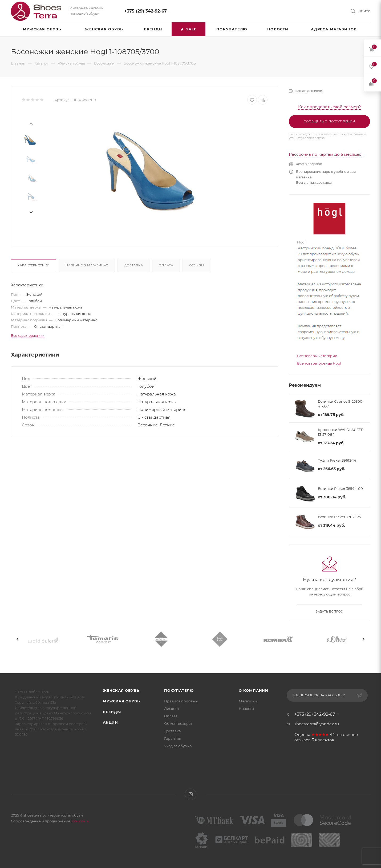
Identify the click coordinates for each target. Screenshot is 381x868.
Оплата (166, 265)
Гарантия (173, 738)
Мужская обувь (121, 701)
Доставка (133, 265)
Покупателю (179, 690)
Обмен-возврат (178, 723)
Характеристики (34, 265)
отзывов (303, 740)
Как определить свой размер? (330, 107)
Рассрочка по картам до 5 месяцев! (326, 154)
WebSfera (80, 821)
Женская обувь (121, 690)
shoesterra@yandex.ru (317, 724)
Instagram (191, 794)
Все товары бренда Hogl (319, 363)
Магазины (248, 701)
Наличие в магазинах (87, 265)
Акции (110, 722)
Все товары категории (317, 356)
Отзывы (197, 265)
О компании (254, 690)
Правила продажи (181, 701)
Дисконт (172, 709)
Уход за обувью (178, 746)
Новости (246, 709)
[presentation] (31, 123)
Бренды (112, 712)
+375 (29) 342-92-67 (145, 11)
